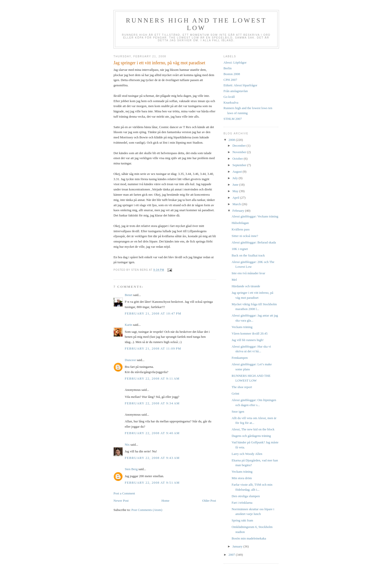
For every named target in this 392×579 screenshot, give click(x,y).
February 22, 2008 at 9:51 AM (152, 483)
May (236, 191)
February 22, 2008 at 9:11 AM (152, 378)
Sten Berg (131, 469)
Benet (128, 295)
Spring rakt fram (242, 520)
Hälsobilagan (240, 223)
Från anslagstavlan (236, 91)
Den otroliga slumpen (246, 496)
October (238, 159)
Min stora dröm (242, 478)
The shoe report (242, 387)
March (237, 204)
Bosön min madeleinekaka (249, 538)
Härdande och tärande (246, 286)
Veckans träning (242, 327)
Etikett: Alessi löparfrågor (240, 85)
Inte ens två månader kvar (248, 273)
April (236, 198)
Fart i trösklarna (242, 503)
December (240, 146)
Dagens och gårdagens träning (251, 436)
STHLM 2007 (233, 119)
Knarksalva (231, 102)
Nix (127, 445)
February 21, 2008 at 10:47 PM (153, 313)
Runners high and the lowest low (196, 24)
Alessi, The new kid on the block (253, 429)
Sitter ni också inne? (245, 236)
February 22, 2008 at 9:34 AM (152, 403)
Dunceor (130, 360)
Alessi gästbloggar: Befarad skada (254, 242)
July (236, 178)
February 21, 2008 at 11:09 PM (153, 348)
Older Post (209, 501)
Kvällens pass (240, 229)
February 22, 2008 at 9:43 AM (152, 458)
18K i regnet (240, 249)
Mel (234, 280)
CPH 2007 (230, 80)
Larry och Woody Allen (247, 454)
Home (165, 501)
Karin (128, 325)
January (238, 546)
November (240, 152)
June (236, 185)
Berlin (228, 68)
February (239, 211)
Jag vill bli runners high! (247, 340)
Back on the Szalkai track (248, 255)
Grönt (235, 393)
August (238, 172)
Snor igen (238, 411)
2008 (232, 140)
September (240, 165)
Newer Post (121, 501)
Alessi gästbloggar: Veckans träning (255, 216)
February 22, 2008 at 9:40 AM (152, 433)
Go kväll (229, 97)
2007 (232, 555)
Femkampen (239, 358)
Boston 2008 (232, 74)
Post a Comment (124, 493)
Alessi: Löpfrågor (235, 62)
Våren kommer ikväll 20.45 (249, 333)
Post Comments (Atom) (147, 510)
